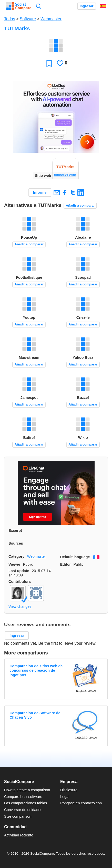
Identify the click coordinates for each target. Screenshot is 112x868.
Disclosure (69, 790)
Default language (75, 557)
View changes (20, 606)
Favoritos (49, 63)
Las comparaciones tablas (26, 803)
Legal (65, 797)
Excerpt (15, 531)
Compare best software (23, 797)
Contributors (20, 582)
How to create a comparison (27, 790)
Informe (40, 192)
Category (16, 556)
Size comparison (18, 816)
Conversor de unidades (23, 810)
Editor (66, 564)
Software (28, 19)
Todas (10, 19)
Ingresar (87, 6)
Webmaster (51, 19)
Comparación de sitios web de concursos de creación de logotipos (36, 671)
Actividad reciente (19, 835)
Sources (16, 543)
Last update (19, 571)
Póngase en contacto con (81, 803)
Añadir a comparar (80, 205)
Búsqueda (39, 6)
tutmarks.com (65, 175)
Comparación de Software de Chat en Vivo (35, 715)
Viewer (14, 564)
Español (103, 6)
